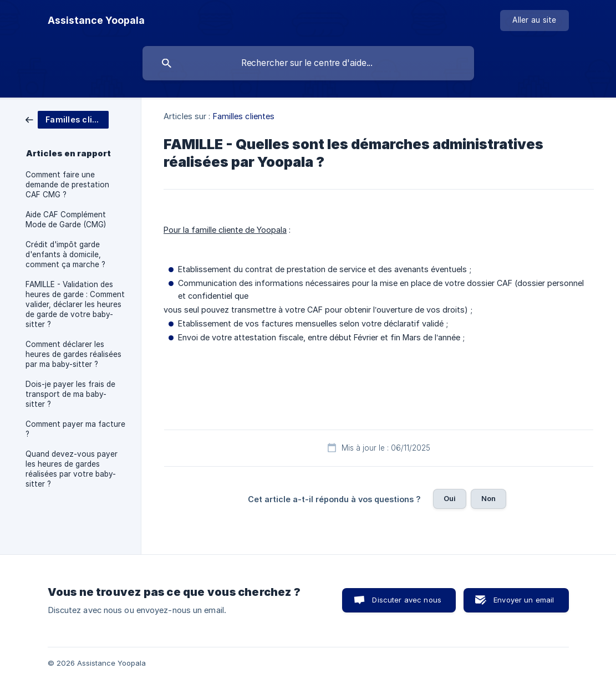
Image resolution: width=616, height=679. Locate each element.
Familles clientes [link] (244, 116)
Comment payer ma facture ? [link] (75, 429)
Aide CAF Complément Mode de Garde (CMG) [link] (66, 219)
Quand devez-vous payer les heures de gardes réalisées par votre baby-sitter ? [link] (72, 469)
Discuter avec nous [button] (407, 600)
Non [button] (488, 498)
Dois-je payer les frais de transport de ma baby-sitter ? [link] (70, 394)
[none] (96, 21)
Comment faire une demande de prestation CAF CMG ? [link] (67, 185)
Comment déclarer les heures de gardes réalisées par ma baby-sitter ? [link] (73, 354)
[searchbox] (308, 63)
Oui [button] (450, 498)
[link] (67, 119)
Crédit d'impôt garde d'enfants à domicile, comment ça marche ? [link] (65, 254)
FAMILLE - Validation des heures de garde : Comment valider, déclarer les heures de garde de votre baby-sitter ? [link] (75, 304)
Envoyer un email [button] (524, 600)
